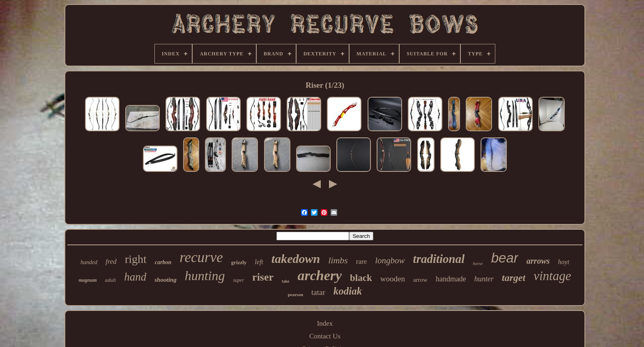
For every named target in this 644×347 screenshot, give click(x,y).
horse (478, 263)
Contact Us (325, 336)
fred (111, 261)
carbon (163, 262)
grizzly (239, 262)
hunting (205, 276)
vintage (552, 276)
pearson (296, 294)
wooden (393, 279)
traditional (439, 259)
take (285, 281)
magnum (88, 280)
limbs (338, 260)
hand (135, 277)
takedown (296, 259)
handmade (451, 279)
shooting (165, 280)
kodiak (348, 291)
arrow (420, 280)
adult (111, 280)
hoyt (564, 262)
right (136, 259)
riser (263, 277)
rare (361, 261)
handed (89, 262)
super (238, 280)
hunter (484, 279)
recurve (201, 257)
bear (505, 258)
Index (325, 323)
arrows (538, 261)
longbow (390, 260)
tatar (318, 292)
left (259, 262)
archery (320, 275)
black (361, 278)
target (514, 278)
